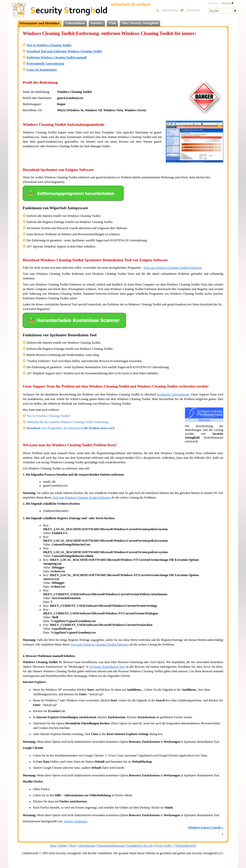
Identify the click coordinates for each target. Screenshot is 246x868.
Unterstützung (87, 846)
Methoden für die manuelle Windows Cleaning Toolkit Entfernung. (68, 422)
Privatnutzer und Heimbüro (40, 23)
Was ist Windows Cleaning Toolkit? (49, 416)
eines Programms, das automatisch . (71, 428)
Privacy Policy (164, 846)
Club (112, 23)
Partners (97, 23)
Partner (63, 846)
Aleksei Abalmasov (76, 821)
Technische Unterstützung (173, 394)
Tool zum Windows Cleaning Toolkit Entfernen (172, 268)
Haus (53, 846)
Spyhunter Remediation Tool (107, 667)
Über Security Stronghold (140, 23)
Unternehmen (75, 23)
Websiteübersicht (185, 846)
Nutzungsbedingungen (111, 846)
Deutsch (227, 3)
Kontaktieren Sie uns (140, 846)
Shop (73, 846)
